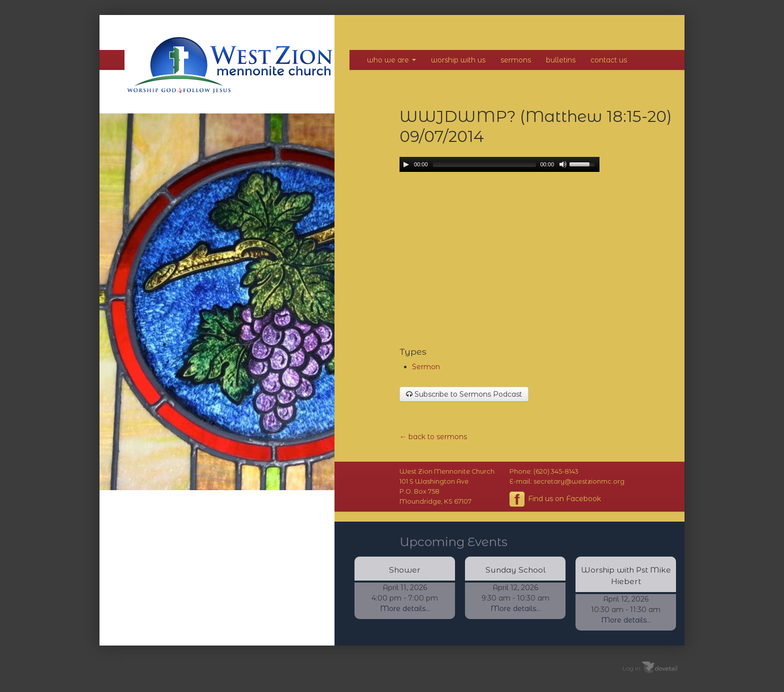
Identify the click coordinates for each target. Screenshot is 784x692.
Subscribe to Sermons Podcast (464, 394)
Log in (631, 668)
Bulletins (561, 60)
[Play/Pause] (406, 164)
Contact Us (609, 60)
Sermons (516, 60)
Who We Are (391, 60)
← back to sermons (433, 437)
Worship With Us (458, 60)
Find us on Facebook (555, 499)
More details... (405, 609)
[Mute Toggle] (563, 164)
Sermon (426, 367)
